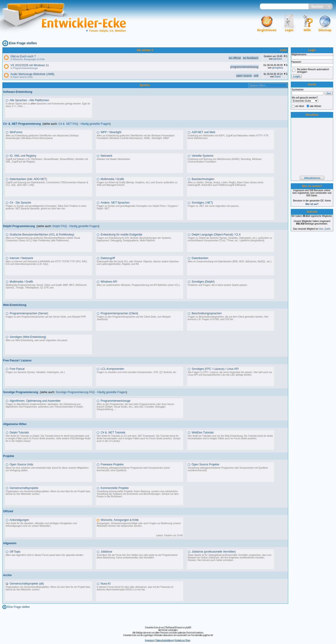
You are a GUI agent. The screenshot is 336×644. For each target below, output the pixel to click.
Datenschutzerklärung (164, 640)
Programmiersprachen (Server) (29, 313)
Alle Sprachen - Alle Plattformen (29, 100)
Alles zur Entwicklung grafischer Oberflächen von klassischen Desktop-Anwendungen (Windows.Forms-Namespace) (42, 137)
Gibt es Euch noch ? (23, 56)
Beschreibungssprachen (207, 313)
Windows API (109, 282)
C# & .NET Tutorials (113, 433)
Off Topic (15, 552)
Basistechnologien (203, 179)
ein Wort (300, 106)
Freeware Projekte (112, 464)
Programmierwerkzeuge (25, 68)
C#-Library (114, 441)
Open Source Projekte (205, 464)
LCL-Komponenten (112, 369)
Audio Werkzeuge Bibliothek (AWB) (32, 74)
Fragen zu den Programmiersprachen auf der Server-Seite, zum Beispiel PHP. (46, 317)
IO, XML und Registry (23, 156)
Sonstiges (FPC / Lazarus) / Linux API (215, 369)
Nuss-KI (106, 584)
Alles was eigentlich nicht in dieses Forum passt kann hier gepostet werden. (45, 555)
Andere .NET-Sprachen (115, 203)
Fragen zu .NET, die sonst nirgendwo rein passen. (213, 206)
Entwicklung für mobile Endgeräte (121, 235)
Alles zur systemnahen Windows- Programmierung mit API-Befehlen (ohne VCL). (138, 285)
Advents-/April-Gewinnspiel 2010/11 (115, 590)
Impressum (150, 640)
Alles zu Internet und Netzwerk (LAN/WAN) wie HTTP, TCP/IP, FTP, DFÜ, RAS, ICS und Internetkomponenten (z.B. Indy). (46, 263)
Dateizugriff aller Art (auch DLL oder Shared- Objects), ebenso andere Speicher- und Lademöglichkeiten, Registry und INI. (138, 263)
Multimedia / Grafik (112, 179)
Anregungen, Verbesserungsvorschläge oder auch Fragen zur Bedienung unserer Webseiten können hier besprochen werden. (139, 525)
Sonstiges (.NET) (202, 203)
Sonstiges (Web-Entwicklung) (28, 337)
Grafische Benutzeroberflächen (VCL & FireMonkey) (42, 235)
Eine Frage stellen (23, 43)
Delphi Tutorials (19, 433)
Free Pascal (17, 369)
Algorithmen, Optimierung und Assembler (35, 401)
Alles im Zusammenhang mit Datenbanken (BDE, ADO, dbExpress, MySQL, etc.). (230, 261)
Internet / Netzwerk (21, 258)
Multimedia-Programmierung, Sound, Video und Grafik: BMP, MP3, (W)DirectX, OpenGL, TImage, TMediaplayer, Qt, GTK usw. (46, 286)
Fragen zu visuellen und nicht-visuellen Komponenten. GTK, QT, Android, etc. (137, 372)
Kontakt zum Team (183, 640)
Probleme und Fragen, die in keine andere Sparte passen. (218, 285)
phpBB (188, 628)
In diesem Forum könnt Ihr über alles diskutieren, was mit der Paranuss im (135, 587)
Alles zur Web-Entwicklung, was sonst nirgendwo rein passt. (37, 340)
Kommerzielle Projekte (115, 488)
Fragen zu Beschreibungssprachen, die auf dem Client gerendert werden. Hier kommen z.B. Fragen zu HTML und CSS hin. (228, 318)
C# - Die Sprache (20, 203)
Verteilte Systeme (202, 156)
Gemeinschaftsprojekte (24, 488)
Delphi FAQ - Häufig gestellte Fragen (75, 226)
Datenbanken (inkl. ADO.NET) (28, 179)
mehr (283, 50)
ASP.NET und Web (203, 132)
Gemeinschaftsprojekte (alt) (27, 584)
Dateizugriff (108, 258)
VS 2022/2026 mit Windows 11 (30, 65)
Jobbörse (106, 552)
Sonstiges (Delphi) (203, 282)
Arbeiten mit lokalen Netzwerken (113, 159)
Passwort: (296, 62)
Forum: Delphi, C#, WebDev (106, 31)
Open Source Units (23, 77)
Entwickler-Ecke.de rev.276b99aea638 (161, 628)
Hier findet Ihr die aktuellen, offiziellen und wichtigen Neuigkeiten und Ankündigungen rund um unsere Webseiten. (41, 525)
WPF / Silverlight (111, 132)
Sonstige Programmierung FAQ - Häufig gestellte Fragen (91, 392)
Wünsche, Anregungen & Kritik (29, 59)
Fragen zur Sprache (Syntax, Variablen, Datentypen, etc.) (35, 372)
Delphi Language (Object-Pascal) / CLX (216, 235)
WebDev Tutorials (203, 433)
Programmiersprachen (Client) (119, 313)
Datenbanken (200, 258)
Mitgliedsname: (299, 54)
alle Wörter (316, 106)
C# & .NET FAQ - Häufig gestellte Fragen (84, 124)
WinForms (16, 132)
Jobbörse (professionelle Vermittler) (214, 552)
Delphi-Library (23, 441)
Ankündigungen (19, 520)
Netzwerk (106, 156)
